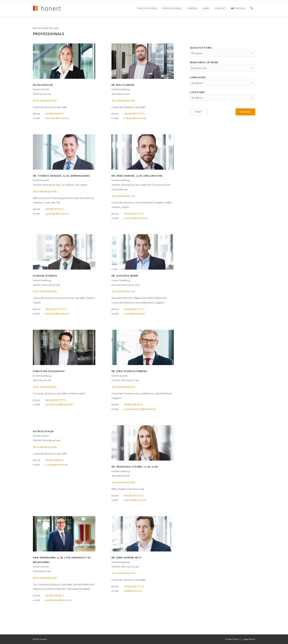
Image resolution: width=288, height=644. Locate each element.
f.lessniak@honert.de (57, 314)
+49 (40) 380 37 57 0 (134, 114)
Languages (198, 76)
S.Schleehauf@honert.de (59, 404)
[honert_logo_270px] (47, 8)
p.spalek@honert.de (56, 465)
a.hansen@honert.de (135, 218)
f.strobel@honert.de (135, 500)
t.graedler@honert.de (57, 214)
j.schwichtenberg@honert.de (139, 409)
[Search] (252, 8)
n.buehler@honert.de (57, 118)
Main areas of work (204, 62)
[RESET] (199, 110)
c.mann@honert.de (134, 314)
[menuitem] (147, 8)
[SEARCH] (245, 110)
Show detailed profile (45, 100)
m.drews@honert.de (135, 118)
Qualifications (201, 48)
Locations (197, 91)
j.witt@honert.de (133, 591)
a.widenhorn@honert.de (58, 600)
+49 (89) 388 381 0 (54, 114)
